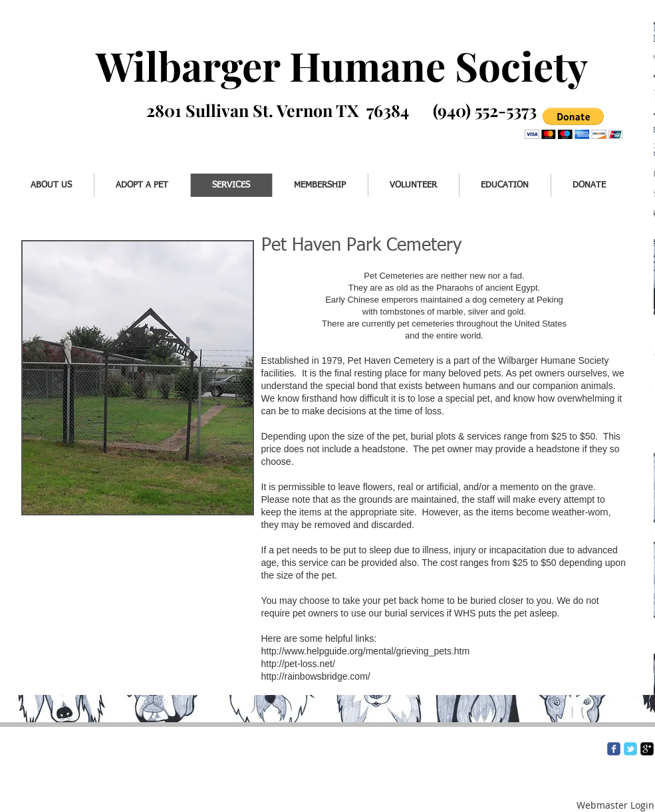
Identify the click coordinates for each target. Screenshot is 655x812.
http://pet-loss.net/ (315, 664)
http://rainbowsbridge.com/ (316, 676)
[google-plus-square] (647, 749)
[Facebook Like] (65, 131)
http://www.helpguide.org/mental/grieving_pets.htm (366, 651)
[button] (574, 123)
